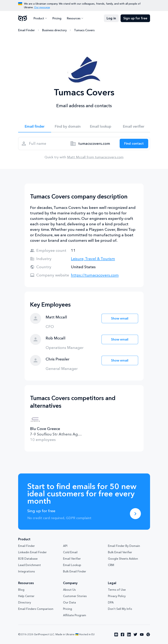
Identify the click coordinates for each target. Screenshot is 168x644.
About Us (69, 590)
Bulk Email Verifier (120, 552)
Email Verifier (72, 559)
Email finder (35, 126)
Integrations (26, 571)
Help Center (26, 596)
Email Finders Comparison (36, 609)
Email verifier (134, 126)
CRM (111, 565)
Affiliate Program (75, 615)
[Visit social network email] (116, 635)
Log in (111, 18)
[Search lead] (134, 144)
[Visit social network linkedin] (129, 635)
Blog (21, 590)
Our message (42, 7)
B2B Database (28, 559)
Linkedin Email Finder (32, 552)
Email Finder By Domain (124, 546)
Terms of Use (117, 590)
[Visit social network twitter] (135, 635)
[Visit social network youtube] (142, 635)
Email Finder (26, 30)
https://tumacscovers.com (95, 275)
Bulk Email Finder (75, 571)
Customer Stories (75, 596)
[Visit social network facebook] (123, 635)
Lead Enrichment (29, 565)
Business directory (54, 30)
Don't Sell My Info (120, 609)
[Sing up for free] (135, 514)
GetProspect (23, 18)
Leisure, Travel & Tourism (93, 259)
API (65, 546)
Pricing (57, 18)
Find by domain (68, 126)
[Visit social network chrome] (148, 635)
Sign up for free (135, 18)
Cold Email (70, 552)
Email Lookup (72, 565)
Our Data (69, 602)
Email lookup (100, 126)
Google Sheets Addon (123, 559)
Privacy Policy (117, 596)
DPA (111, 602)
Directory (25, 602)
